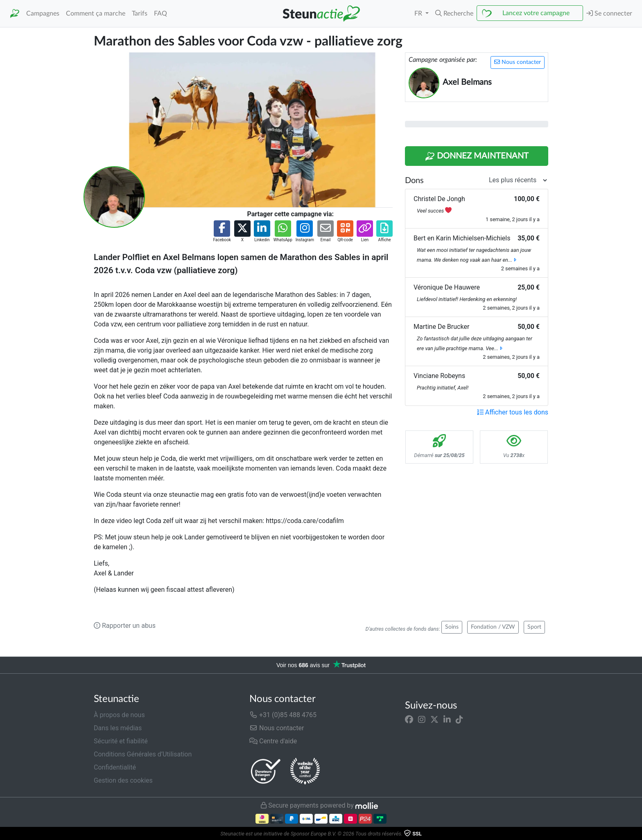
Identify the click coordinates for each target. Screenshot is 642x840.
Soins (452, 627)
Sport (534, 627)
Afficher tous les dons (513, 412)
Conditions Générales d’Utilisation (143, 754)
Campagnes (43, 14)
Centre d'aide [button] (273, 741)
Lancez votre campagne (536, 13)
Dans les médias (118, 728)
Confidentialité (115, 767)
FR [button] (419, 14)
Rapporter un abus (125, 626)
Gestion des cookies (123, 780)
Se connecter (609, 13)
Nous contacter (518, 62)
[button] (454, 14)
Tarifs (140, 14)
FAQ (160, 14)
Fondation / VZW (493, 627)
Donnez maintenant (477, 156)
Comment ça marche (96, 14)
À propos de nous (119, 715)
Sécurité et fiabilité (121, 741)
